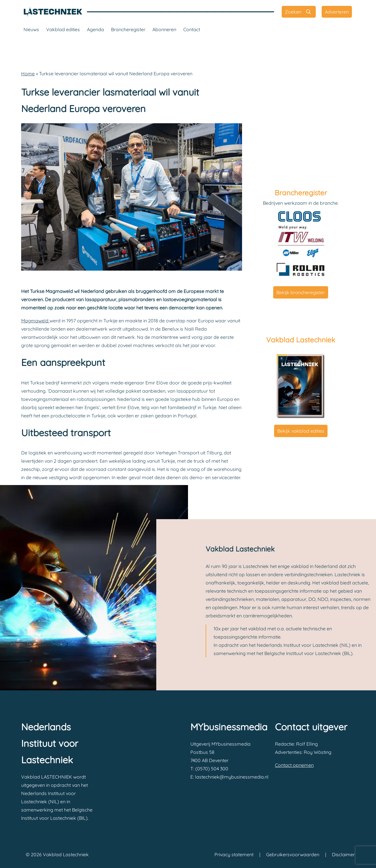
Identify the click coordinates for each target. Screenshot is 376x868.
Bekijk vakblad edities (301, 431)
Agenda (95, 29)
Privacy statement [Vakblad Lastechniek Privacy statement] (234, 854)
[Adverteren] (337, 12)
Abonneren (164, 29)
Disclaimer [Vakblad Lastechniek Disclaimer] (343, 854)
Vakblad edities (63, 29)
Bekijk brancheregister (301, 292)
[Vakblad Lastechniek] (53, 12)
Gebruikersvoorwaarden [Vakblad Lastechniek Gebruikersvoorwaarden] (293, 854)
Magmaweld (35, 321)
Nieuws (31, 29)
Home (28, 74)
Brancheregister (128, 29)
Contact (192, 29)
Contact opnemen (294, 765)
